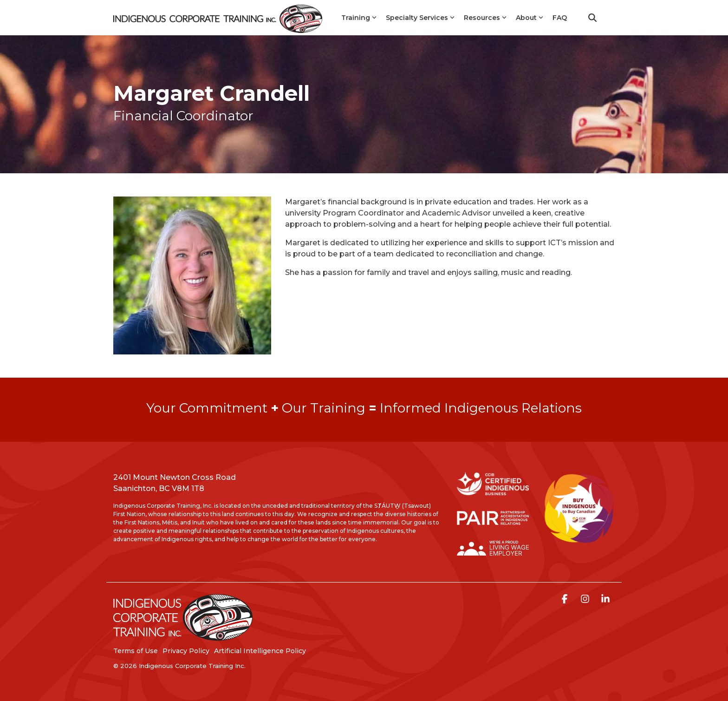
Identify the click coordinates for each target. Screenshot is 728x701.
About (530, 18)
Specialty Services (420, 18)
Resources (485, 18)
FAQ (560, 18)
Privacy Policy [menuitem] (186, 651)
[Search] (592, 18)
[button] (565, 599)
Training (359, 18)
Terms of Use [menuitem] (136, 651)
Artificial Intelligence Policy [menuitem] (260, 651)
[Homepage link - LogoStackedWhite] (183, 636)
